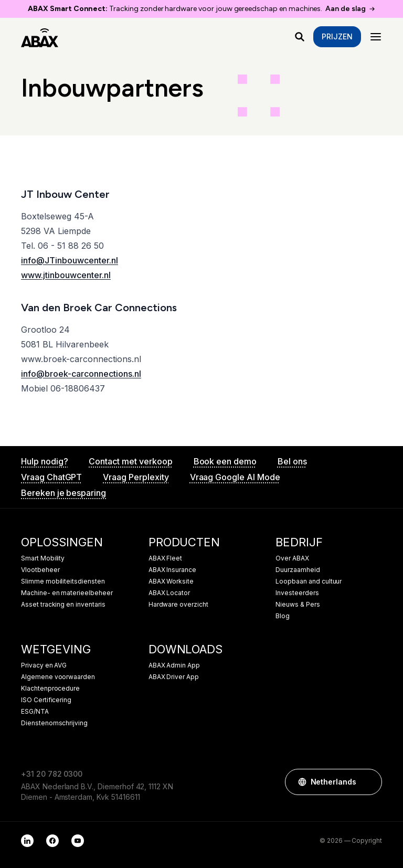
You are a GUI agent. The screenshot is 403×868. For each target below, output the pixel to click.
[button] (369, 782)
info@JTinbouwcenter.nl (70, 260)
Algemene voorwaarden (58, 677)
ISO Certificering (46, 700)
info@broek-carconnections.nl (81, 374)
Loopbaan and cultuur (309, 581)
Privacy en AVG (44, 665)
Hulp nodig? (44, 461)
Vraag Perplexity (136, 477)
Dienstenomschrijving (54, 723)
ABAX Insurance (172, 570)
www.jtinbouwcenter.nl (66, 275)
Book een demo (225, 461)
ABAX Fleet (166, 558)
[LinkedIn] (27, 841)
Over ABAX (292, 558)
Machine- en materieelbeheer (67, 593)
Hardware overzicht (178, 605)
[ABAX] (40, 37)
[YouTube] (78, 841)
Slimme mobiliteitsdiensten (63, 581)
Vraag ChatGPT (51, 477)
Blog (283, 616)
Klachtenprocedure (50, 689)
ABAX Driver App (174, 677)
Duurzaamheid (298, 570)
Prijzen (337, 36)
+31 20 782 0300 (52, 774)
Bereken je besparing (63, 493)
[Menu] (376, 37)
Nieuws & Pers (298, 605)
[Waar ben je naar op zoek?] (300, 37)
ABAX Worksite (171, 581)
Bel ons (292, 461)
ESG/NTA (35, 712)
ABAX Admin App (174, 665)
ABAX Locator (169, 593)
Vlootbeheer (40, 570)
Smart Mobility (43, 558)
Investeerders (297, 593)
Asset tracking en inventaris (63, 605)
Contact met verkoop (130, 461)
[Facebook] (52, 841)
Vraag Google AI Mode (235, 477)
